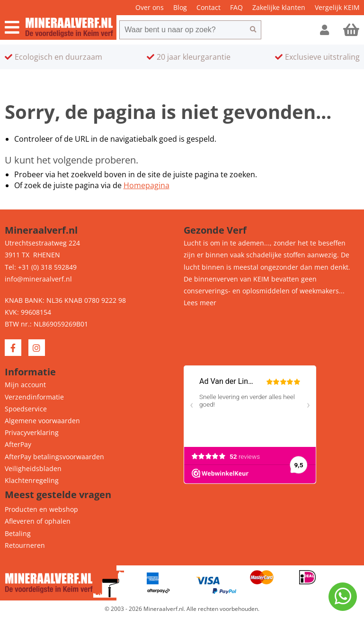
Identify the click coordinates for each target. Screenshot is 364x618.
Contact (209, 7)
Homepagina (146, 185)
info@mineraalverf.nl (38, 279)
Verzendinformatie (34, 397)
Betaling (18, 533)
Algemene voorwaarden (42, 421)
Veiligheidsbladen (33, 468)
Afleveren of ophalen (38, 521)
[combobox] (182, 30)
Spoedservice (26, 409)
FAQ (236, 7)
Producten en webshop (41, 509)
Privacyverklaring (32, 432)
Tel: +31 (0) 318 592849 (41, 267)
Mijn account (25, 385)
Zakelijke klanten (279, 7)
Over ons (150, 7)
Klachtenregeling (32, 480)
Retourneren (25, 545)
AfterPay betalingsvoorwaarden (54, 457)
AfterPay (18, 444)
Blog (180, 7)
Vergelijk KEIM (337, 7)
